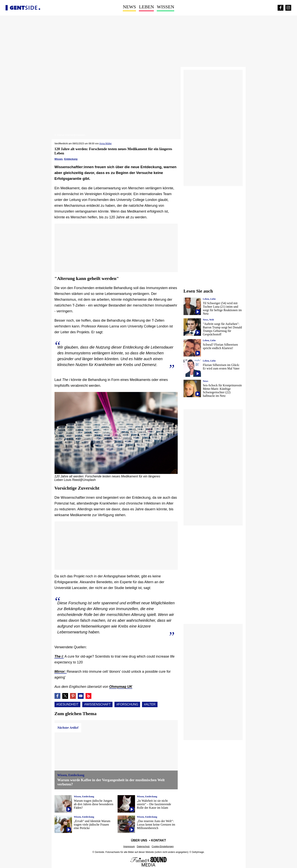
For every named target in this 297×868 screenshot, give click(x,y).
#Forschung (127, 704)
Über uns (139, 840)
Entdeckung (71, 159)
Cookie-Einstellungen (163, 846)
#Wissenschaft (97, 704)
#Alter (150, 704)
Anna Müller (106, 144)
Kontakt (159, 840)
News (129, 7)
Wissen (165, 7)
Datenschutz (143, 846)
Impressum (129, 846)
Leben (146, 7)
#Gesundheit (68, 704)
